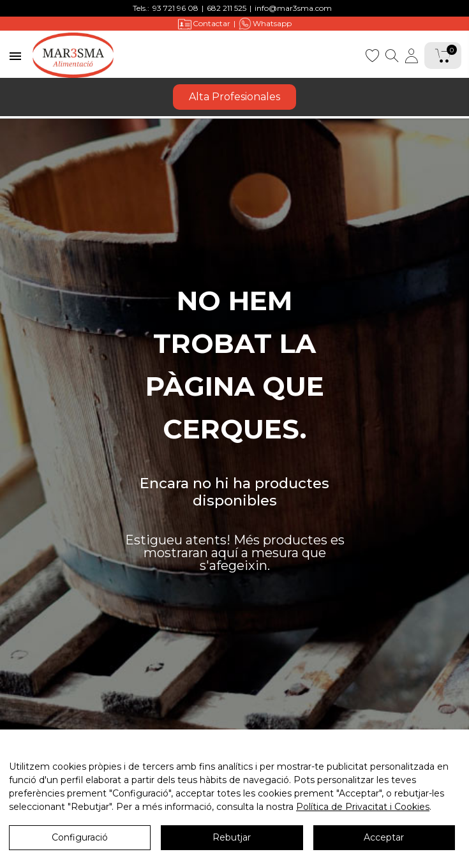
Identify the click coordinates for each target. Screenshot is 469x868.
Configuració (80, 839)
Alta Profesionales (234, 97)
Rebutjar (232, 839)
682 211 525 (227, 8)
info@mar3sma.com (293, 8)
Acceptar (384, 839)
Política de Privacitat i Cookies (363, 809)
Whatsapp (265, 24)
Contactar (204, 24)
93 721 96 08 (175, 8)
